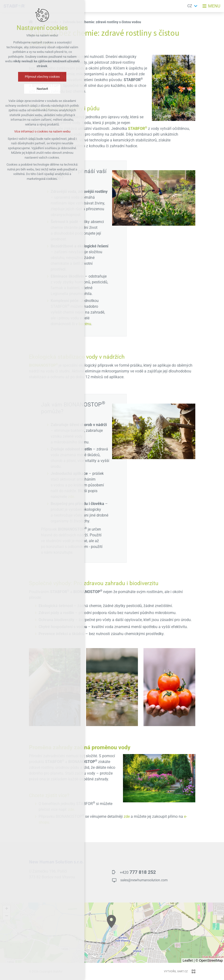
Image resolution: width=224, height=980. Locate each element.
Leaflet (188, 960)
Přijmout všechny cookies (42, 77)
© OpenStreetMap (209, 960)
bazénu (85, 324)
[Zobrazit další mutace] (196, 6)
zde (71, 810)
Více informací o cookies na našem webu (42, 131)
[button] (111, 921)
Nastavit (42, 89)
